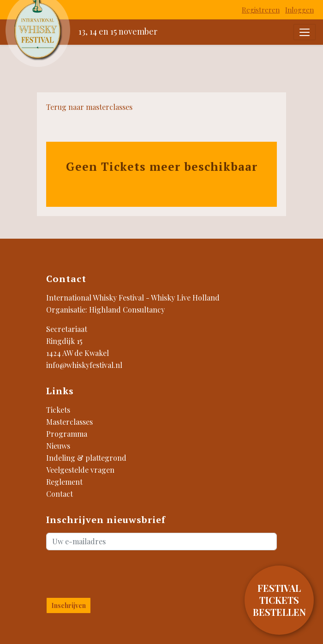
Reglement (64, 482)
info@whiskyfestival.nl (84, 365)
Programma (67, 434)
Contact (60, 494)
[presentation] (100, 572)
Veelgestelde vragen (80, 470)
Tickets (58, 410)
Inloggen (299, 10)
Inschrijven (69, 605)
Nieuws (58, 446)
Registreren (261, 10)
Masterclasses (69, 422)
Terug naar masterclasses (89, 107)
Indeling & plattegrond (86, 458)
